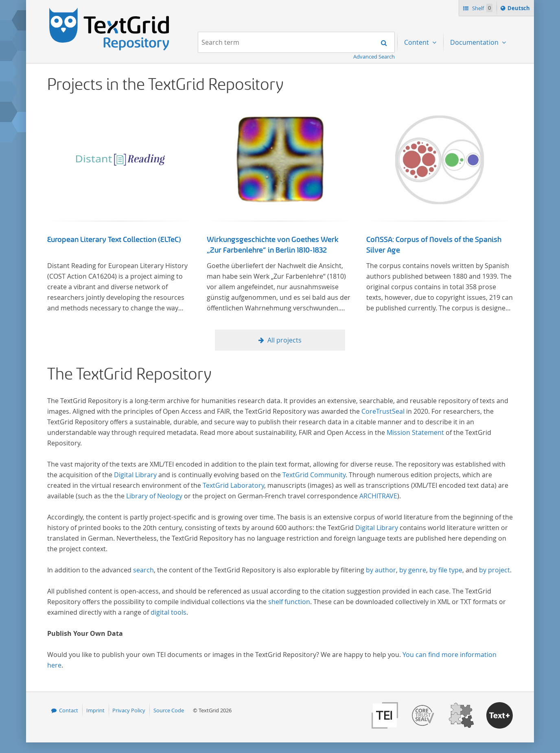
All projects (284, 340)
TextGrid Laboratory (233, 485)
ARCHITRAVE (378, 496)
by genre (413, 570)
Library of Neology (154, 496)
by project (494, 570)
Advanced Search (374, 57)
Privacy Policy (129, 710)
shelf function (289, 602)
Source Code (169, 710)
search (143, 570)
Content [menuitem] (417, 42)
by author (381, 570)
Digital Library (135, 475)
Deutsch (520, 9)
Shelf (482, 8)
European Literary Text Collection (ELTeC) (114, 240)
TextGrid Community (314, 475)
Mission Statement (415, 432)
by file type (446, 570)
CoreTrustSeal (383, 411)
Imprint (95, 710)
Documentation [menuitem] (475, 42)
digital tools (168, 612)
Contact (69, 710)
